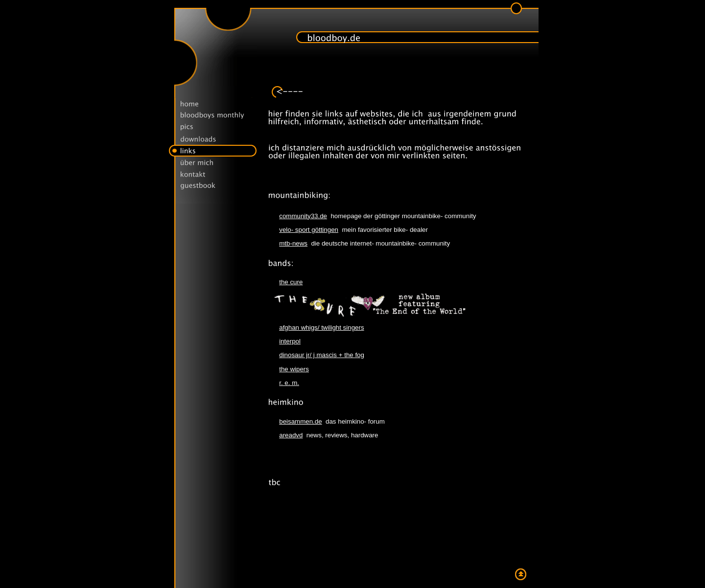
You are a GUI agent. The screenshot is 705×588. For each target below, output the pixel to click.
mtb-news (293, 243)
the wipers (294, 369)
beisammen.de (300, 421)
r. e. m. (289, 383)
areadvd (291, 435)
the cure (291, 282)
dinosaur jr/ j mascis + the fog (322, 355)
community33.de (303, 216)
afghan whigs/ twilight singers (321, 328)
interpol (290, 341)
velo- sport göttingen (309, 230)
